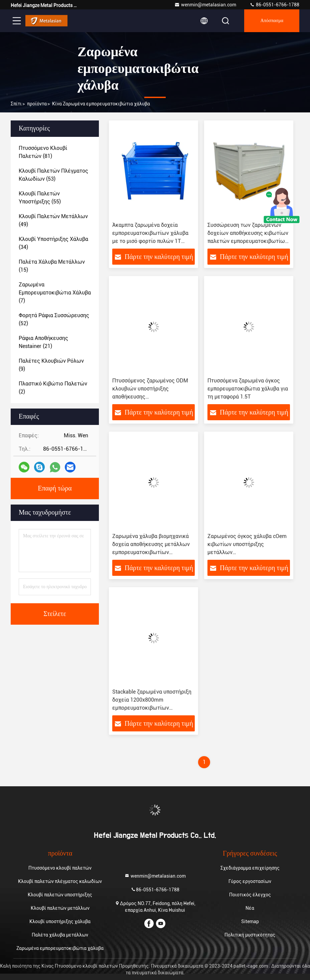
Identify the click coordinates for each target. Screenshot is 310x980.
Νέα (250, 908)
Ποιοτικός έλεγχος (250, 895)
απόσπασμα (272, 21)
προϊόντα (37, 104)
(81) (43, 152)
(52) (54, 319)
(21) (43, 342)
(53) (53, 175)
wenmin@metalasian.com (205, 5)
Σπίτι (16, 104)
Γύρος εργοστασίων (250, 881)
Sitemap (250, 921)
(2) (53, 388)
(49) (53, 220)
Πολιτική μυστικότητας (250, 935)
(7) (55, 293)
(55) (40, 198)
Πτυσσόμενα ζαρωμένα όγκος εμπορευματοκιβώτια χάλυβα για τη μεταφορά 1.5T (248, 389)
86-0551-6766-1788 (274, 5)
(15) (52, 266)
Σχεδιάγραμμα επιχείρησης (250, 868)
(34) (53, 243)
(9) (51, 365)
